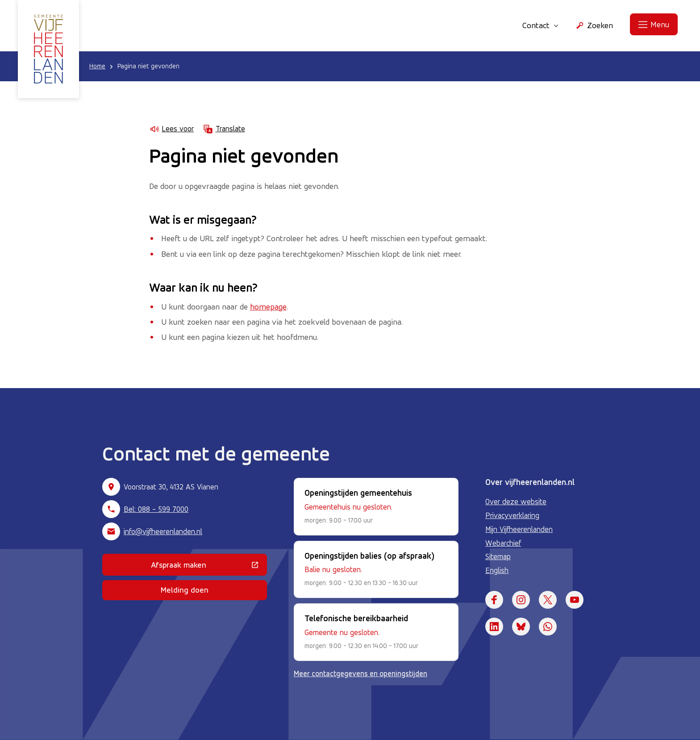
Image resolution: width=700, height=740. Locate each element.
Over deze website (516, 502)
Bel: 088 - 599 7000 (156, 509)
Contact (540, 25)
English (497, 570)
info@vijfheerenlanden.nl (163, 531)
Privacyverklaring (512, 515)
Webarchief (503, 543)
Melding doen (185, 590)
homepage (268, 306)
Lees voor (171, 129)
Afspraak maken (209, 567)
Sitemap (498, 556)
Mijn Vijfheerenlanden (519, 529)
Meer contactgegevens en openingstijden (360, 673)
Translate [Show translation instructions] (224, 129)
